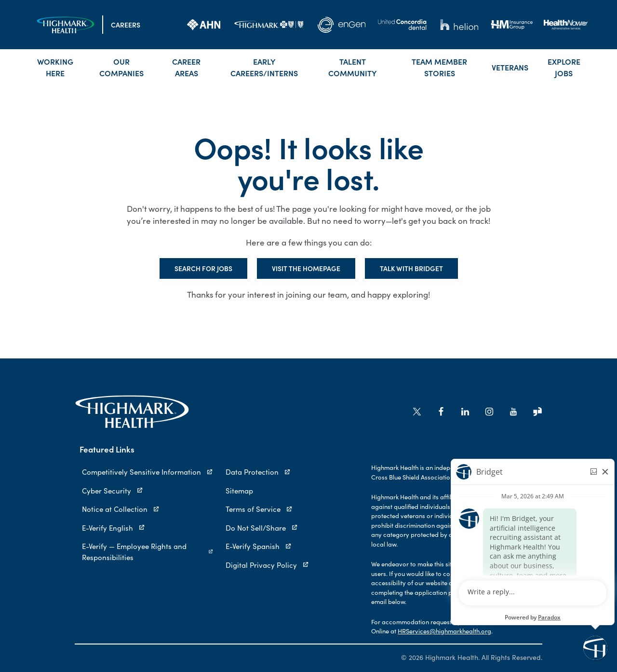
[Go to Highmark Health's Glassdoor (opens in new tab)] (537, 411)
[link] (204, 25)
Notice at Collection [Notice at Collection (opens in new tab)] (121, 509)
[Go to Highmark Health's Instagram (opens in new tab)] (489, 411)
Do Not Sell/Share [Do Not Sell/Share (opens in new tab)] (262, 528)
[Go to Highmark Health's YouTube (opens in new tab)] (513, 411)
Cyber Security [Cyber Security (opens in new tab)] (113, 490)
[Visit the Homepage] (66, 25)
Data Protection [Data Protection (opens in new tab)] (258, 472)
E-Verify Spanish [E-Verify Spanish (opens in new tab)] (259, 546)
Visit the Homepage (306, 268)
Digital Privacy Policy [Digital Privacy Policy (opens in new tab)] (267, 565)
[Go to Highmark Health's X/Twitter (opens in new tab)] (417, 411)
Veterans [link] (510, 67)
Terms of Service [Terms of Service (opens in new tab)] (259, 509)
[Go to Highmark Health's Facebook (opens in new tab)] (441, 411)
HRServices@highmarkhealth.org (444, 631)
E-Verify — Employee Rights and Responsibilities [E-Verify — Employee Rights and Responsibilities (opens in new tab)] (148, 551)
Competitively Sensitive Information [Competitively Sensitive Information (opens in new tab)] (148, 472)
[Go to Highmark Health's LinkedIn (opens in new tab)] (465, 411)
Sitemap (239, 490)
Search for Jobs (203, 268)
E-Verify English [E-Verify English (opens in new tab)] (114, 528)
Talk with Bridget (411, 268)
